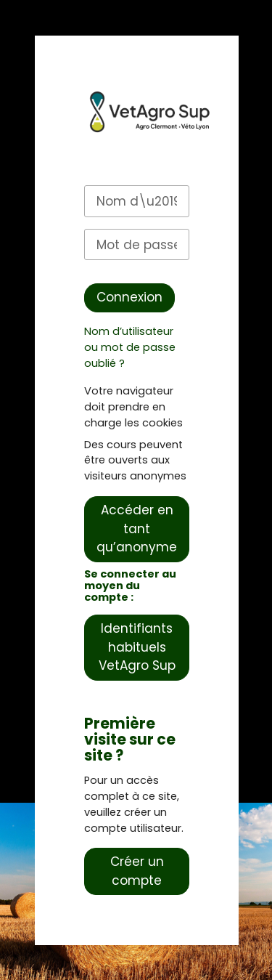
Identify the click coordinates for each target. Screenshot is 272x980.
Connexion (129, 297)
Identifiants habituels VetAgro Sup (137, 647)
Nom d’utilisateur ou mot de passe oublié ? (130, 347)
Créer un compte (137, 871)
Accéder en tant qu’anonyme (137, 529)
